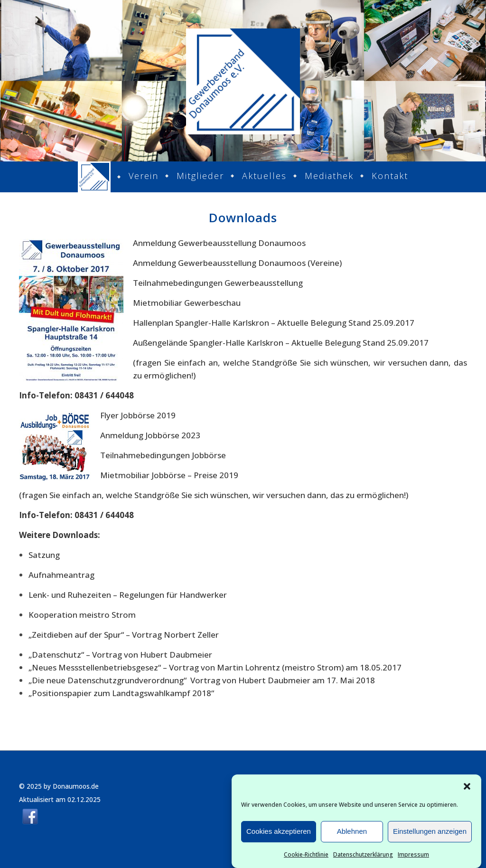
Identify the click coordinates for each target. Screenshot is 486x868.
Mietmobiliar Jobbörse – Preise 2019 (169, 475)
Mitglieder (200, 176)
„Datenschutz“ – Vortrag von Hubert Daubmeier (120, 655)
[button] (467, 789)
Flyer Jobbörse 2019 (138, 415)
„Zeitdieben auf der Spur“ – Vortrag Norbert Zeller (124, 635)
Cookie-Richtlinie (306, 857)
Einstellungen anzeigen (430, 834)
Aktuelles (264, 176)
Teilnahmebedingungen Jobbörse (163, 455)
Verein (144, 176)
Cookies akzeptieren (279, 834)
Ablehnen (352, 834)
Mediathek (329, 176)
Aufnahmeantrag (61, 575)
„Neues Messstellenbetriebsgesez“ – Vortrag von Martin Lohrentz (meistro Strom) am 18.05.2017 (215, 667)
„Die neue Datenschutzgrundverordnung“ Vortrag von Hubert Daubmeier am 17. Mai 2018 (202, 680)
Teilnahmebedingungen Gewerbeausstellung (218, 283)
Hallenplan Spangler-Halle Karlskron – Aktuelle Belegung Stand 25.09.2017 (274, 323)
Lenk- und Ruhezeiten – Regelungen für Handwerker (128, 595)
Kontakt (390, 176)
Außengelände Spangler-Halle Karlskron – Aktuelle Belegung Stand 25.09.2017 (281, 343)
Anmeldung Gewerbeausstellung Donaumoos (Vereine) (237, 263)
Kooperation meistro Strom (82, 615)
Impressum (413, 857)
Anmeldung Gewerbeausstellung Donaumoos (219, 243)
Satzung (44, 555)
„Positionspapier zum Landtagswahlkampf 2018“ (121, 693)
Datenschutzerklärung (363, 857)
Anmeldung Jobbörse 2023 (150, 435)
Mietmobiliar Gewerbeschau (187, 303)
